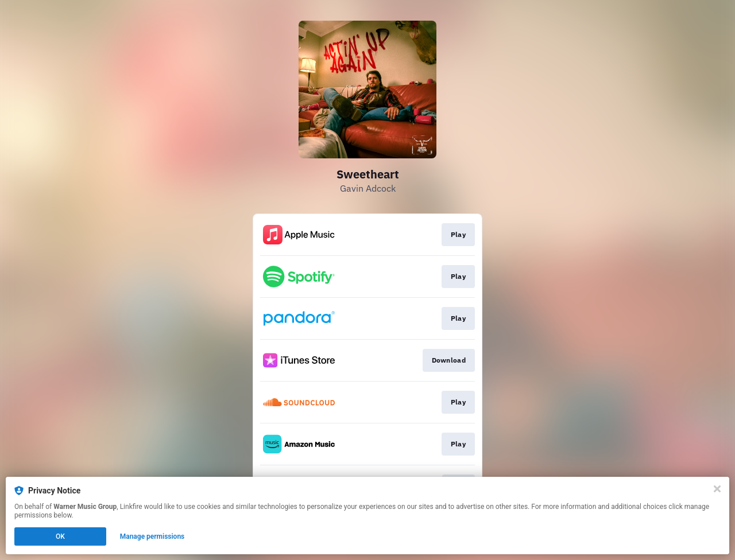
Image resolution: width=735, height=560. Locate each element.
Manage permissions (152, 536)
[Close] (717, 489)
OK (60, 536)
